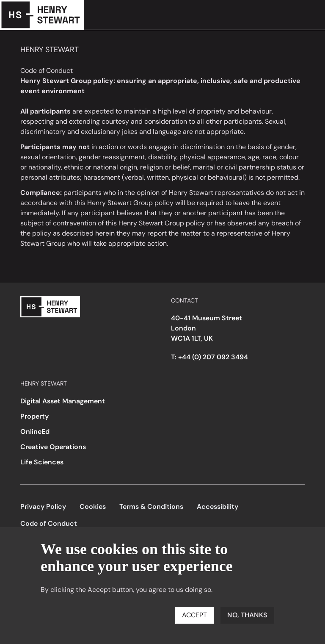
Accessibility (218, 507)
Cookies (93, 507)
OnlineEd (35, 432)
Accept (194, 615)
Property (34, 416)
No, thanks (247, 615)
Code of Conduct (49, 523)
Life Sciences (42, 462)
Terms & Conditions (151, 507)
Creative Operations (53, 447)
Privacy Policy (43, 507)
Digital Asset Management (63, 401)
